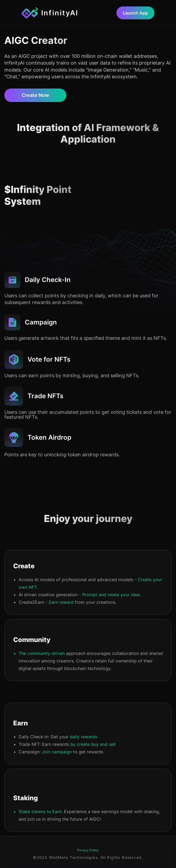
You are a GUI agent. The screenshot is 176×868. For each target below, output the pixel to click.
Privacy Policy (88, 850)
